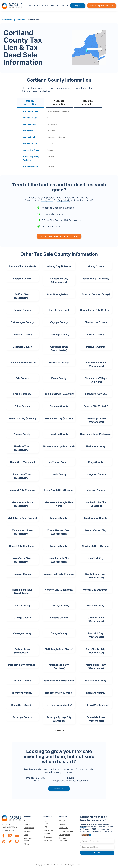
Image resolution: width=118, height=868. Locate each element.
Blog (45, 827)
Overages (27, 831)
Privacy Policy (64, 835)
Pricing (65, 5)
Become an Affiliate (66, 831)
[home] (12, 5)
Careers (62, 824)
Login (78, 6)
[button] (29, 6)
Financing (27, 824)
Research (27, 821)
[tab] (30, 103)
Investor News (49, 830)
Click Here (50, 157)
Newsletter (48, 837)
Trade (26, 835)
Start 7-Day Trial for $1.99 (102, 6)
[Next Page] (59, 730)
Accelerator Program (28, 839)
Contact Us (63, 828)
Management (29, 828)
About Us (63, 821)
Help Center (48, 840)
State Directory (47, 822)
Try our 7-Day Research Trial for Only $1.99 (59, 236)
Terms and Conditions (63, 839)
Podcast (47, 834)
